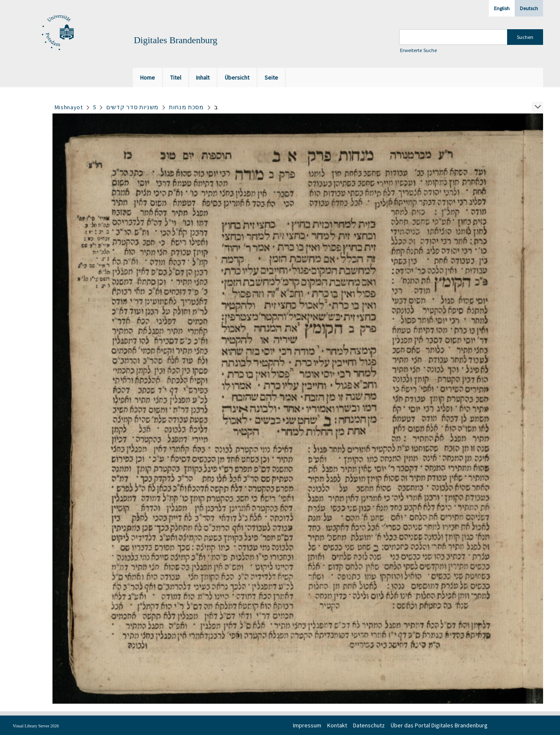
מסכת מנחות (186, 107)
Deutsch (529, 8)
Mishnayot (69, 107)
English (502, 8)
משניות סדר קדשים (132, 107)
